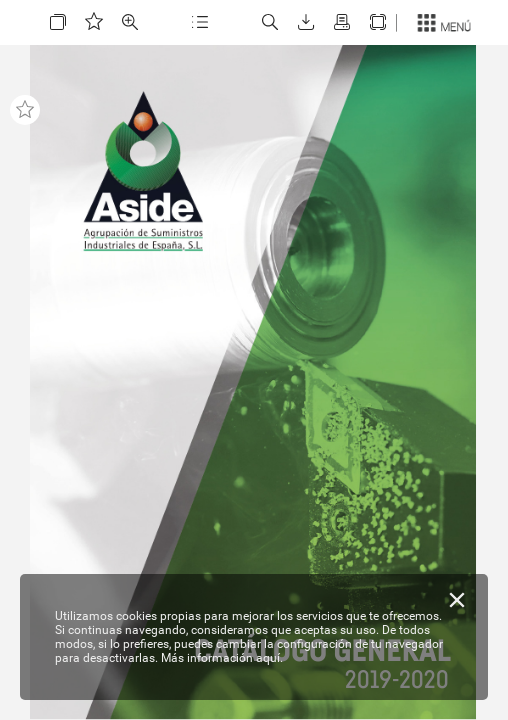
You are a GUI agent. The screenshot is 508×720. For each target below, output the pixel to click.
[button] (58, 22)
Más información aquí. (222, 658)
